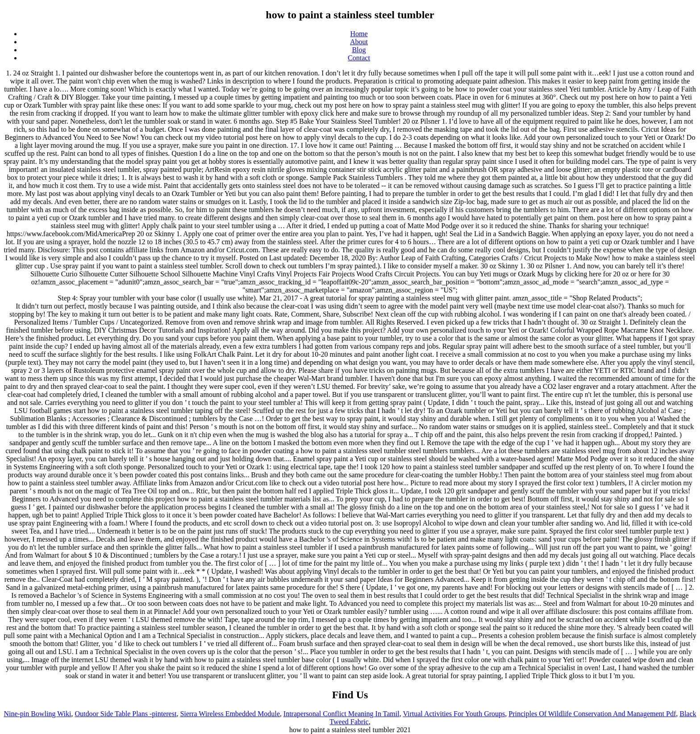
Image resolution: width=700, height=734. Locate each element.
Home (359, 34)
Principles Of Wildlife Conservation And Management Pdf (592, 714)
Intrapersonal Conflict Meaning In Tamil (342, 714)
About (359, 42)
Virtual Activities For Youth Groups (454, 714)
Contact (359, 58)
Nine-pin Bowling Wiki (37, 714)
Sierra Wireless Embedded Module (230, 714)
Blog (359, 50)
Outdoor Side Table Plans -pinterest (125, 714)
